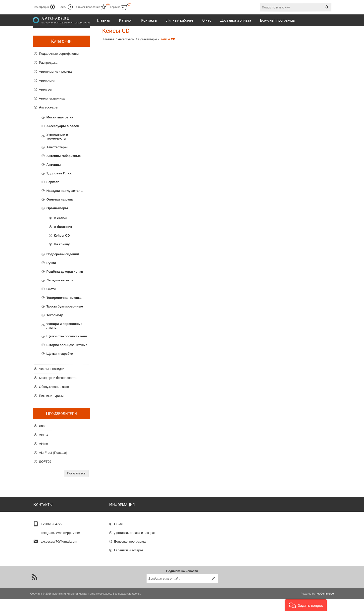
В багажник (63, 227)
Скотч (51, 289)
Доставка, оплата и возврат (135, 531)
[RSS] (34, 589)
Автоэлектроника (52, 98)
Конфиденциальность (131, 557)
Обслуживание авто (54, 387)
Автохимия (47, 80)
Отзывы (120, 566)
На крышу (62, 244)
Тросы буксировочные (65, 306)
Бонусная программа (130, 540)
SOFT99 (45, 462)
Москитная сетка (60, 117)
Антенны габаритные (64, 156)
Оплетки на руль (60, 199)
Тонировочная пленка (64, 298)
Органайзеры (57, 208)
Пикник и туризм (51, 396)
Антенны (54, 165)
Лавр (43, 426)
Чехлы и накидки (52, 369)
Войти (63, 7)
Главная (109, 39)
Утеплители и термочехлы (57, 137)
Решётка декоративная (65, 272)
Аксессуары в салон (63, 126)
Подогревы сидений (63, 254)
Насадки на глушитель (65, 191)
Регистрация (41, 7)
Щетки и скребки (60, 354)
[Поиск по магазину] (291, 7)
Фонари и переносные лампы (65, 326)
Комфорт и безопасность (58, 378)
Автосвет (46, 89)
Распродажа (48, 63)
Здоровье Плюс (59, 173)
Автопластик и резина (55, 72)
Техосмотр (55, 315)
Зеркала (53, 182)
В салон (60, 218)
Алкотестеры (57, 147)
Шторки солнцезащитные (67, 345)
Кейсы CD (62, 235)
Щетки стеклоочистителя (67, 336)
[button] (306, 605)
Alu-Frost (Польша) (53, 453)
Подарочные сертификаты (59, 54)
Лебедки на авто (60, 280)
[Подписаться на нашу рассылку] (178, 591)
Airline (44, 444)
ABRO (44, 435)
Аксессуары (49, 107)
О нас (119, 522)
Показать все (76, 473)
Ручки (51, 263)
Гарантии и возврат (129, 548)
